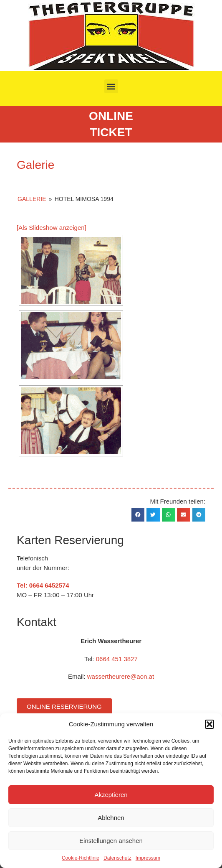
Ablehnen (111, 818)
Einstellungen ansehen (111, 841)
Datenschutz (117, 858)
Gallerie (32, 199)
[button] (209, 724)
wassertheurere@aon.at (121, 676)
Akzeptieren (111, 795)
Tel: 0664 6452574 (43, 585)
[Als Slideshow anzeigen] (52, 228)
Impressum (148, 858)
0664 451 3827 (117, 659)
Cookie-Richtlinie (81, 858)
